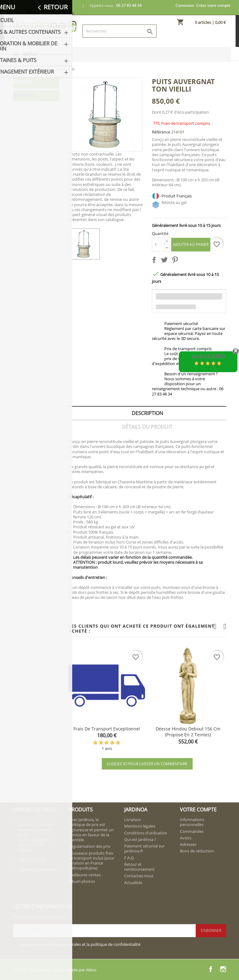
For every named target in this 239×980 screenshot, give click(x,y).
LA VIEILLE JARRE (33, 185)
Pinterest (176, 261)
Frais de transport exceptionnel (107, 729)
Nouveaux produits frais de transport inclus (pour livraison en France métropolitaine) (91, 861)
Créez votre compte (213, 5)
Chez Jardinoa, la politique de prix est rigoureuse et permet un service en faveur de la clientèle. (91, 830)
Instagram (223, 969)
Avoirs (186, 838)
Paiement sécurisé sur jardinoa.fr (144, 848)
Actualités (133, 883)
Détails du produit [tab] (147, 427)
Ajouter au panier (191, 244)
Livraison (133, 820)
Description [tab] (147, 413)
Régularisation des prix (89, 846)
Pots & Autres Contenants (30, 97)
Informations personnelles (192, 822)
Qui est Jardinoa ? (140, 839)
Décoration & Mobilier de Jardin (35, 115)
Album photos (82, 881)
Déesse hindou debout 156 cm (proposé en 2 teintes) (188, 732)
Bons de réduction (197, 851)
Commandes (192, 831)
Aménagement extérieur (31, 145)
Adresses (188, 844)
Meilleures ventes (85, 875)
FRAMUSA (26, 172)
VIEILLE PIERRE (31, 209)
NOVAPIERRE (29, 197)
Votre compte (198, 810)
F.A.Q (129, 858)
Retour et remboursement (139, 867)
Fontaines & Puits (34, 130)
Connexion (185, 5)
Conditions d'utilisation (146, 833)
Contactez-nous (139, 876)
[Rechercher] (119, 31)
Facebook (211, 969)
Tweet (166, 261)
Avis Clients (208, 357)
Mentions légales (140, 826)
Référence (161, 132)
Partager (155, 261)
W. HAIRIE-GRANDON (27, 224)
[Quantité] (158, 245)
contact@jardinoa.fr (39, 869)
